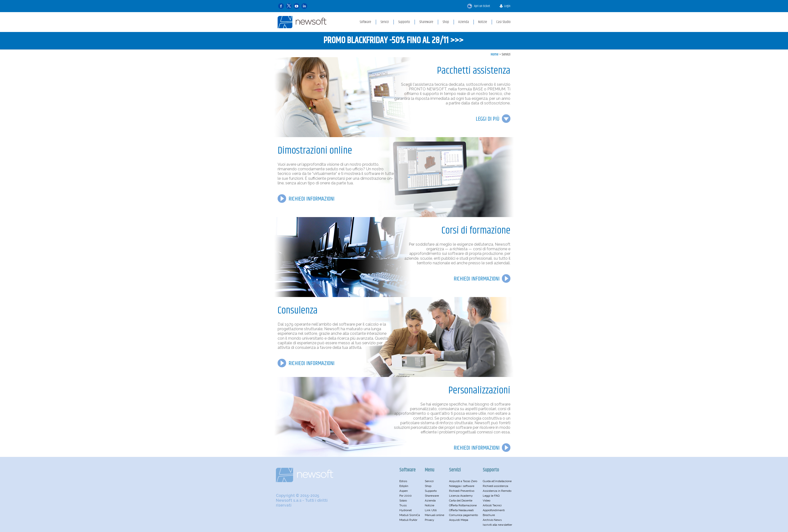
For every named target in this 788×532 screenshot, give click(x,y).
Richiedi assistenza (495, 486)
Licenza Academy (461, 496)
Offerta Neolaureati (461, 510)
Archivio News (492, 520)
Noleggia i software (462, 486)
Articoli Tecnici (492, 505)
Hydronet (406, 510)
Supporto (431, 491)
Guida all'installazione (497, 481)
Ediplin (404, 486)
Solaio (403, 501)
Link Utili (431, 510)
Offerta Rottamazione (463, 505)
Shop (428, 486)
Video (486, 501)
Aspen (404, 491)
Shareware (432, 496)
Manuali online (434, 515)
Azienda (430, 501)
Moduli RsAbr (408, 520)
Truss (403, 505)
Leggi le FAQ (491, 496)
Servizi (506, 54)
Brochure (489, 515)
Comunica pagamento (463, 515)
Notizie (430, 505)
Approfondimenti (494, 510)
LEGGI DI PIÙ (488, 119)
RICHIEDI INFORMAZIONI (311, 199)
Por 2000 (406, 496)
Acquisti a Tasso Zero (463, 481)
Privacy (430, 520)
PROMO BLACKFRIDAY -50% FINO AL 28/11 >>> (393, 41)
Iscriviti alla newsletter (497, 525)
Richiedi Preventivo (462, 491)
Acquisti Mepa (459, 520)
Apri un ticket (479, 6)
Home (495, 54)
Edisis (403, 481)
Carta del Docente (461, 501)
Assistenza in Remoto (497, 491)
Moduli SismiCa (410, 515)
